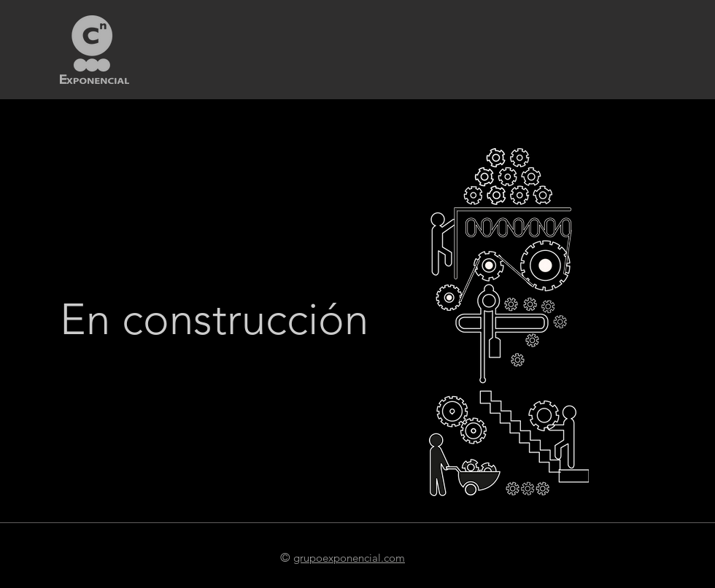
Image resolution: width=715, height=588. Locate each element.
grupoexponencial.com (349, 558)
